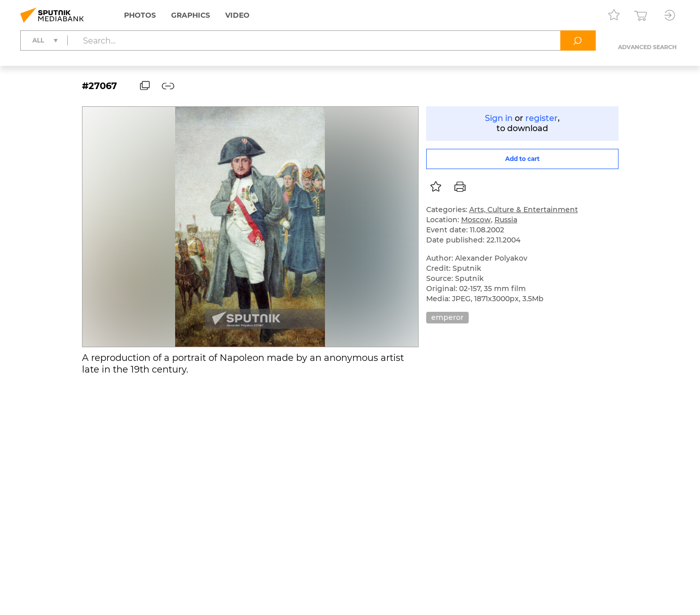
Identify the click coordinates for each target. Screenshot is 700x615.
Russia (506, 220)
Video (237, 15)
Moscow (476, 220)
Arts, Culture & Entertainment (524, 210)
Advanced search (647, 47)
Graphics (191, 15)
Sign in (499, 118)
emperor (447, 317)
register (542, 118)
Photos (140, 15)
